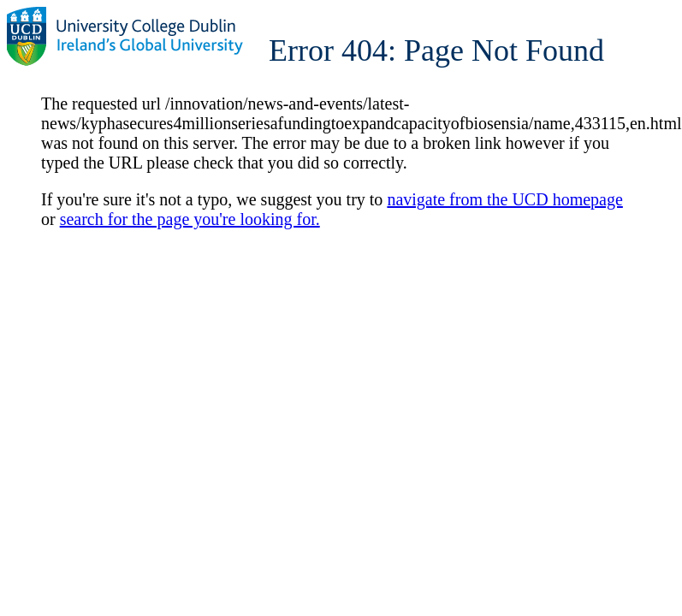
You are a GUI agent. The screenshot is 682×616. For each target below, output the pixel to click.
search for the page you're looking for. (190, 219)
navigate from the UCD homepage (504, 199)
